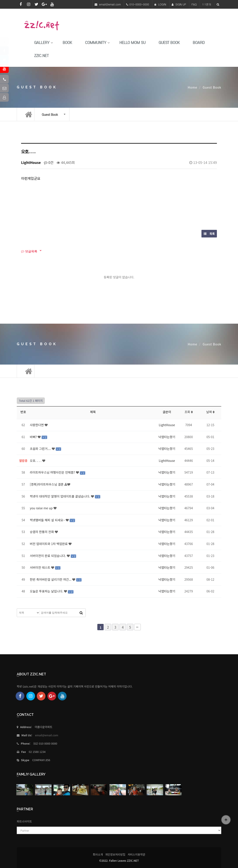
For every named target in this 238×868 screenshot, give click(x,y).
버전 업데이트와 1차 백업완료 (49, 544)
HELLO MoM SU (132, 43)
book (67, 43)
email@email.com (110, 4)
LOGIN (160, 4)
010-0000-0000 (139, 4)
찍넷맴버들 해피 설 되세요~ (48, 520)
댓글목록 (29, 251)
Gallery (42, 43)
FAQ (194, 4)
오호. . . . (36, 461)
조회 (189, 412)
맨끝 (137, 627)
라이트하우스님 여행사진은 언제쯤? (53, 472)
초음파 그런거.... (41, 449)
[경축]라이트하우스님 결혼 (47, 484)
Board (199, 43)
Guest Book (169, 43)
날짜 (210, 412)
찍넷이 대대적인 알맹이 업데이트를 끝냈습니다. (60, 496)
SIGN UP (179, 4)
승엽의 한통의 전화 (42, 532)
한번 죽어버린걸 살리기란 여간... (51, 579)
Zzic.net (41, 56)
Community (96, 43)
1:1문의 (207, 4)
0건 (49, 162)
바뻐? (34, 437)
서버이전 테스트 (40, 567)
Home (192, 87)
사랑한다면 (37, 425)
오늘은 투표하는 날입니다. (47, 591)
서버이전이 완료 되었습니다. (48, 556)
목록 (209, 234)
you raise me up (42, 508)
